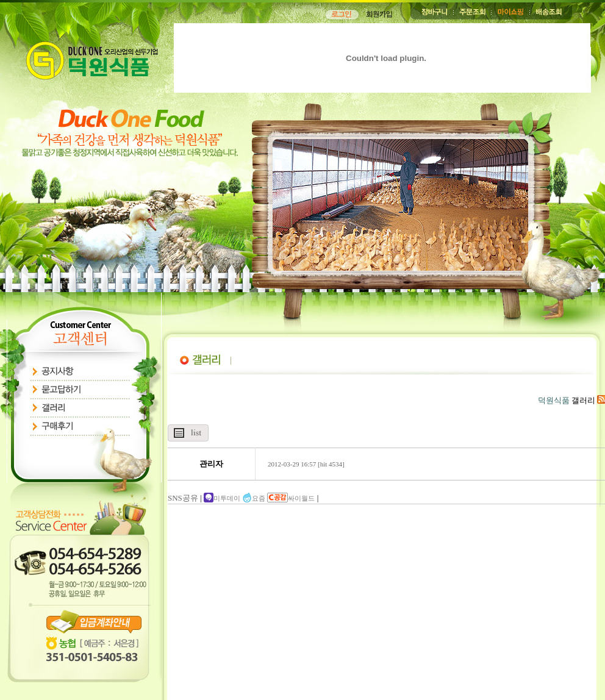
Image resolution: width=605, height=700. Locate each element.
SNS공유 (183, 498)
